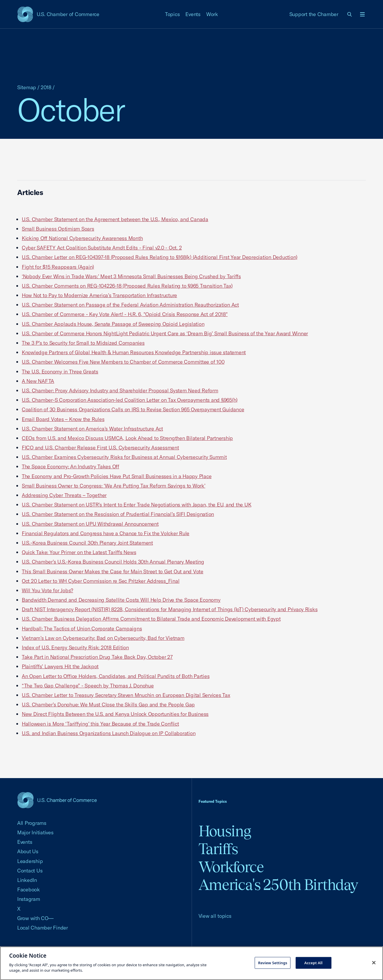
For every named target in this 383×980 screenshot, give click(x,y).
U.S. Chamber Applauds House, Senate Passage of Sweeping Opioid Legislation (113, 324)
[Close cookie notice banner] (374, 963)
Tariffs (218, 849)
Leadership (30, 861)
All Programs (32, 823)
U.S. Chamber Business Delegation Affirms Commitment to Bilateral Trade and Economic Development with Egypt (151, 619)
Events (193, 14)
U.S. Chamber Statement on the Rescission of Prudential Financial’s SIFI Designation (118, 514)
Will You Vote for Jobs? (47, 590)
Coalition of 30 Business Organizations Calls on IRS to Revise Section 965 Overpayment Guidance (133, 409)
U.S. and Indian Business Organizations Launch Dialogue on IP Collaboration (109, 733)
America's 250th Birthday (278, 885)
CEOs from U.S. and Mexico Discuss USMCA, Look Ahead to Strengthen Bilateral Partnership (127, 438)
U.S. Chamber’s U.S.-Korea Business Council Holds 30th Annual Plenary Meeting (113, 562)
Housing (225, 831)
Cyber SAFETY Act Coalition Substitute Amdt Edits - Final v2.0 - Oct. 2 (102, 248)
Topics (172, 14)
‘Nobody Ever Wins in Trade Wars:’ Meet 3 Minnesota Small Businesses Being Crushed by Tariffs (131, 276)
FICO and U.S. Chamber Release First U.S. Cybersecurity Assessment (100, 448)
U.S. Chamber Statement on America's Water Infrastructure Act (92, 429)
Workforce (231, 867)
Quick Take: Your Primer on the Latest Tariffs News (79, 552)
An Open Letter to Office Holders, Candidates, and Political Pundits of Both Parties (116, 676)
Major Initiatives (35, 832)
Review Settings (273, 963)
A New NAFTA (38, 381)
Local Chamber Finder (43, 928)
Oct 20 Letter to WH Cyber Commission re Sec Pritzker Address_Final (101, 581)
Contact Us (30, 871)
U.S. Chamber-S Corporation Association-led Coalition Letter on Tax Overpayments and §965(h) (130, 400)
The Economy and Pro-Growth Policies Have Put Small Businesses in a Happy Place (117, 476)
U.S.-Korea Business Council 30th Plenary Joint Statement (87, 543)
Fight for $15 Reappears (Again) (58, 267)
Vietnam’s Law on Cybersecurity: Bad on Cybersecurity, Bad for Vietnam (103, 638)
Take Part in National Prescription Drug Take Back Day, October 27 (97, 657)
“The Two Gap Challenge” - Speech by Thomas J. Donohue (88, 686)
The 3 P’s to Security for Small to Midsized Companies (83, 343)
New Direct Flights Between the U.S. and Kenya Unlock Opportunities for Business (115, 714)
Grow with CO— (35, 918)
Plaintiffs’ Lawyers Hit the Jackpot (60, 666)
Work (212, 14)
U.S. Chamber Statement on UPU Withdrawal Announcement (90, 524)
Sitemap (27, 87)
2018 (46, 87)
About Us (28, 851)
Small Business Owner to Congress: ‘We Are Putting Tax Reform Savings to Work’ (114, 486)
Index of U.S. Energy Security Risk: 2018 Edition (75, 647)
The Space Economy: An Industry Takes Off (70, 466)
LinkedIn (27, 880)
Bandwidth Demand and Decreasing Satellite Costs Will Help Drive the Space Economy (121, 600)
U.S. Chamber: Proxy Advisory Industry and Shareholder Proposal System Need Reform (120, 390)
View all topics (215, 916)
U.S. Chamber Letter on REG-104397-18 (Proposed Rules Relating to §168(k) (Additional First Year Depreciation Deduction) (160, 257)
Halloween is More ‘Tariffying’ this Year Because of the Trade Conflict (100, 724)
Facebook (29, 890)
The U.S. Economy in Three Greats (60, 372)
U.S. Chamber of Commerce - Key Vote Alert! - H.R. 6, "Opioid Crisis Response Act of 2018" (125, 314)
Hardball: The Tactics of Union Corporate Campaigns (82, 629)
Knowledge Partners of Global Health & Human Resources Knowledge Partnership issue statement (134, 352)
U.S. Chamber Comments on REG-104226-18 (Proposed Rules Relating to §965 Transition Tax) (127, 286)
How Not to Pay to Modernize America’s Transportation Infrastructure (99, 295)
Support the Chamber (314, 14)
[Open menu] (362, 14)
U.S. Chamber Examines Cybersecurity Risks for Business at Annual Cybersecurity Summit (124, 457)
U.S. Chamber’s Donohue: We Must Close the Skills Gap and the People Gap (108, 705)
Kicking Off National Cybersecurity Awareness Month (82, 238)
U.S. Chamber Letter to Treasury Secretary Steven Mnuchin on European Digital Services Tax (126, 695)
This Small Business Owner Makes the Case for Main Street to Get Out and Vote (113, 571)
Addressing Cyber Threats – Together (64, 495)
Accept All (313, 963)
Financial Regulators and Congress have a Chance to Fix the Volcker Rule (106, 533)
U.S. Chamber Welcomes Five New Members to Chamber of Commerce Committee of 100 (123, 362)
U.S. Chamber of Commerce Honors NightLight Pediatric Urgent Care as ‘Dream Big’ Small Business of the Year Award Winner (165, 333)
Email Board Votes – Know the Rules (63, 419)
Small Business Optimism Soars (58, 229)
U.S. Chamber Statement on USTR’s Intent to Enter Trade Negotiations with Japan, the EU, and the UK (136, 505)
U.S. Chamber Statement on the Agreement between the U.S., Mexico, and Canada (115, 219)
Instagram (29, 899)
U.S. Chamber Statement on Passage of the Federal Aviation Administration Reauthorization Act (130, 305)
